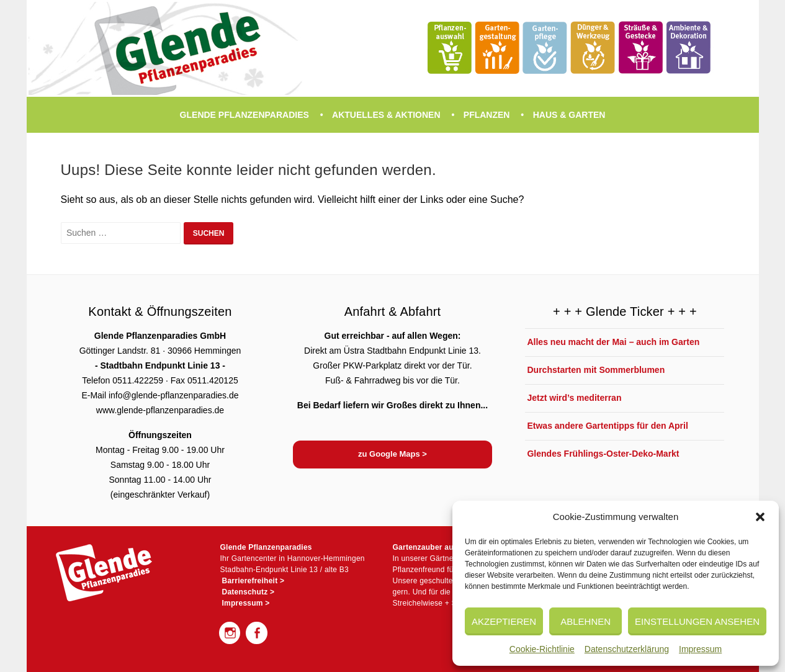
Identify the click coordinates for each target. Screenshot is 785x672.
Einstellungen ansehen (697, 621)
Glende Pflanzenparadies (244, 115)
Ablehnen (585, 621)
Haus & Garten (569, 115)
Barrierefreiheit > (253, 581)
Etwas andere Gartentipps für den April (607, 426)
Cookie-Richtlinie (542, 649)
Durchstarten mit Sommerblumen (596, 370)
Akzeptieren (504, 621)
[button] (760, 517)
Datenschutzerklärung (627, 649)
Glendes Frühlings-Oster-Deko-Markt (603, 454)
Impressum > (246, 603)
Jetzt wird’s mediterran (574, 398)
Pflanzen (487, 115)
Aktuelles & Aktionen (386, 115)
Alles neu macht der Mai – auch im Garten (613, 342)
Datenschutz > (249, 592)
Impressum (700, 649)
